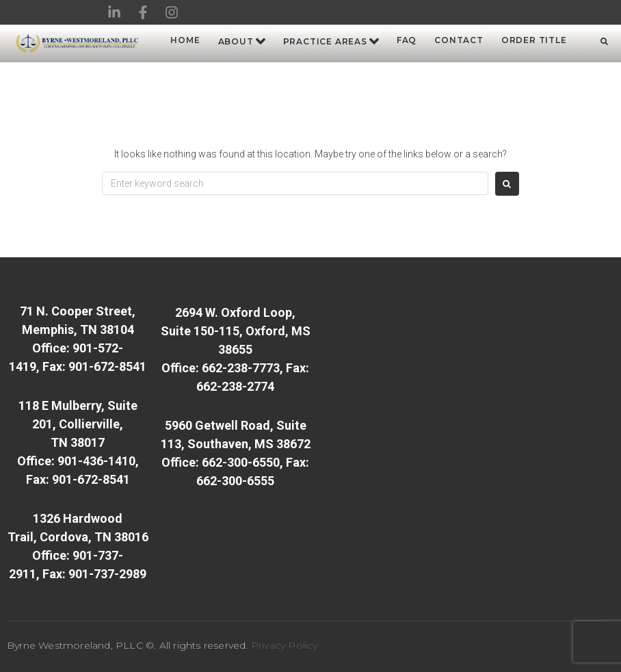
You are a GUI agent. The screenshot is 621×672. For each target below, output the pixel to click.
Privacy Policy (285, 645)
